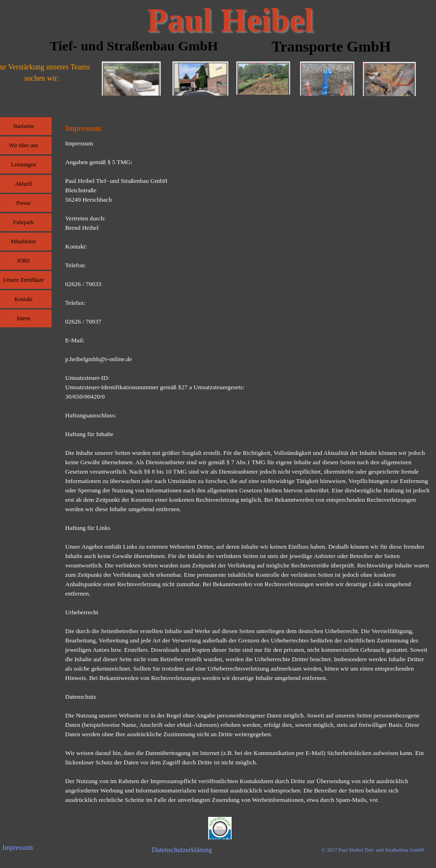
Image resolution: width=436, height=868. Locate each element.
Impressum (18, 847)
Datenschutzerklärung (182, 850)
